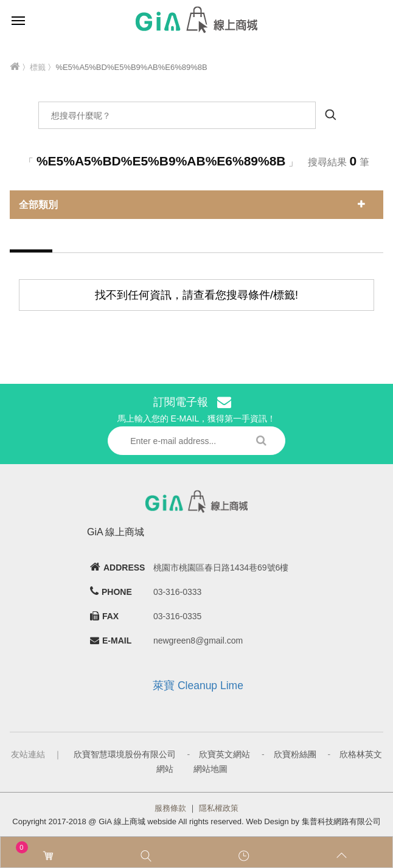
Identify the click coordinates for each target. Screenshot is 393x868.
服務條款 (170, 808)
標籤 (38, 67)
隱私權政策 (219, 808)
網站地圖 (210, 769)
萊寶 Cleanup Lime (198, 686)
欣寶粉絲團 (295, 754)
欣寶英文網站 (224, 754)
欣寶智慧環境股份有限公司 (125, 754)
